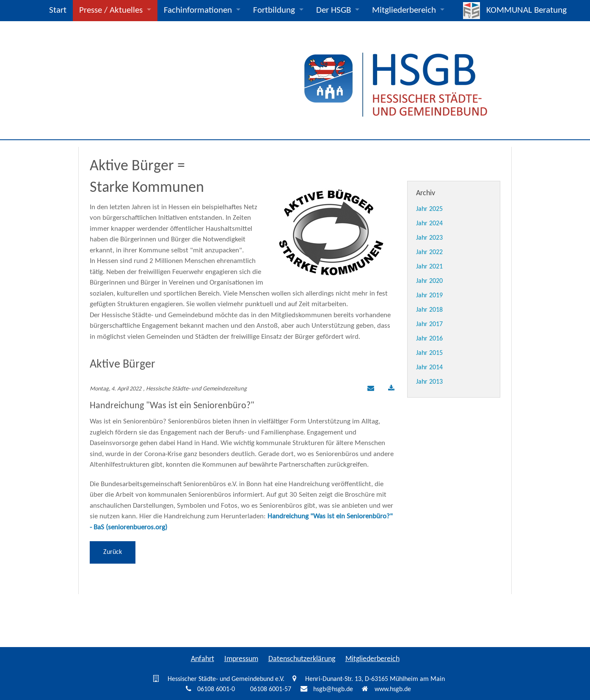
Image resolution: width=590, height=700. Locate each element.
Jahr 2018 (429, 310)
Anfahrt (203, 659)
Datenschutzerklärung (302, 659)
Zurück (113, 552)
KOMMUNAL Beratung (527, 10)
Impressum (241, 659)
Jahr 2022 (429, 252)
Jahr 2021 (429, 267)
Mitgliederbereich (404, 10)
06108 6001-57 (271, 689)
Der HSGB (334, 10)
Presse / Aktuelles (111, 10)
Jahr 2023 (429, 238)
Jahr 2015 (429, 353)
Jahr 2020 (429, 281)
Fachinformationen (198, 10)
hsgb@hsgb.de (333, 689)
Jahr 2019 (429, 296)
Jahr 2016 (429, 339)
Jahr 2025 (429, 209)
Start (58, 10)
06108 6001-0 (216, 689)
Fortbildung (274, 10)
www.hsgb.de (393, 689)
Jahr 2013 (429, 382)
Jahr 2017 (429, 324)
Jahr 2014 (429, 368)
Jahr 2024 (429, 224)
